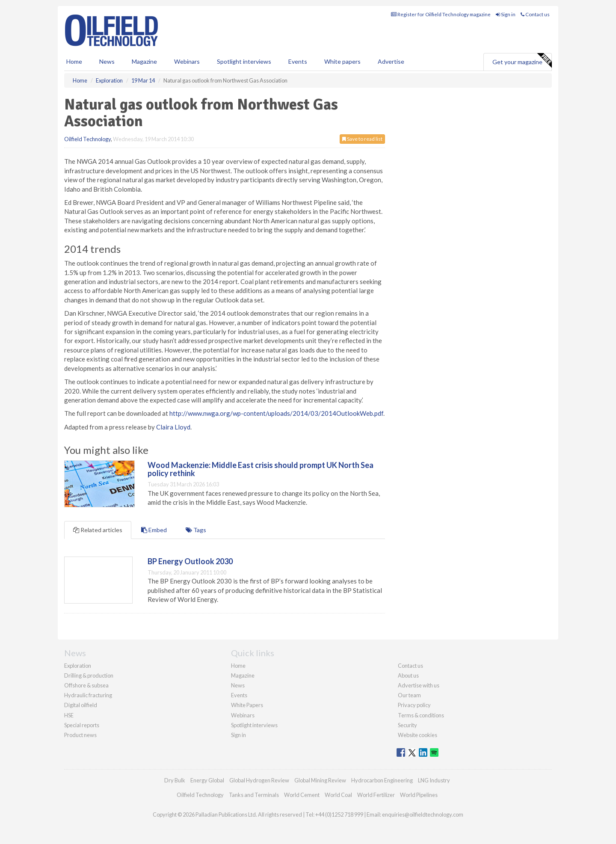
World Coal (338, 795)
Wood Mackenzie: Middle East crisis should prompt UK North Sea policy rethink (261, 469)
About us (408, 675)
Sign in (506, 14)
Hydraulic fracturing (88, 695)
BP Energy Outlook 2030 (190, 561)
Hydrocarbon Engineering (382, 780)
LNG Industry (434, 780)
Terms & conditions (421, 715)
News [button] (107, 61)
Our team (409, 695)
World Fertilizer (376, 795)
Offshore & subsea (86, 685)
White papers (342, 61)
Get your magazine (522, 61)
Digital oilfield (81, 705)
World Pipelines (419, 795)
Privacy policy (414, 705)
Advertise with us (419, 685)
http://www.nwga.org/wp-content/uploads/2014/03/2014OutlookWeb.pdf (276, 413)
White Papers (247, 705)
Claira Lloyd (173, 427)
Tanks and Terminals (254, 795)
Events (298, 61)
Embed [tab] (154, 530)
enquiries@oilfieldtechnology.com (423, 814)
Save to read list (362, 139)
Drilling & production (89, 675)
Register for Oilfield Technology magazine (441, 14)
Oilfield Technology (87, 139)
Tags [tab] (196, 530)
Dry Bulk (175, 780)
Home (74, 61)
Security (407, 725)
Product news (80, 735)
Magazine (144, 61)
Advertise (391, 61)
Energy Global (207, 780)
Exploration (78, 666)
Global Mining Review (320, 780)
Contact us (535, 14)
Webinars (187, 61)
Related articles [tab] (98, 530)
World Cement (302, 795)
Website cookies (418, 735)
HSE (69, 715)
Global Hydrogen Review (259, 780)
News (238, 685)
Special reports (82, 725)
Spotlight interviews (244, 61)
